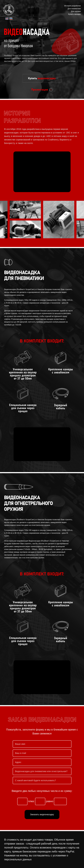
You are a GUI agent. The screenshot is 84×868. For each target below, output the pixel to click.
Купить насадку (74, 14)
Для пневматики (74, 9)
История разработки (73, 6)
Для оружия (76, 11)
